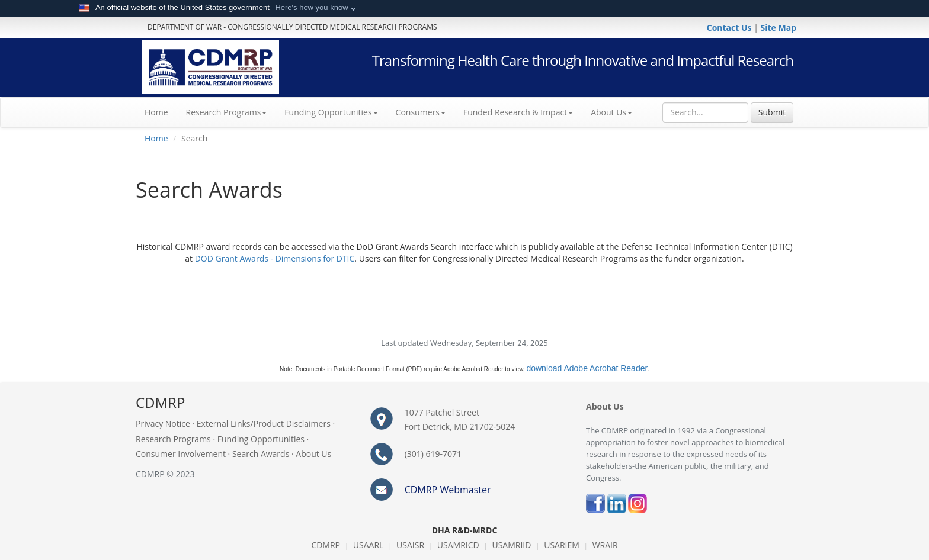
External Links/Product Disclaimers (264, 424)
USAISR (410, 545)
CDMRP (326, 545)
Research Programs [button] (227, 112)
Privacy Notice (163, 424)
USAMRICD (458, 545)
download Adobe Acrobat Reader (587, 368)
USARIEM (562, 545)
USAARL (369, 545)
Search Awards (261, 454)
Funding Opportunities (261, 439)
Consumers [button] (421, 112)
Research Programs (173, 439)
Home (161, 112)
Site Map (779, 28)
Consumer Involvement (181, 454)
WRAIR (605, 545)
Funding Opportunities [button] (331, 112)
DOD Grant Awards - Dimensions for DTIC (275, 258)
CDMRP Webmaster (448, 490)
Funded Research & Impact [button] (518, 112)
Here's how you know (311, 7)
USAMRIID (511, 545)
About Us (611, 112)
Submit (772, 112)
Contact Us (730, 28)
